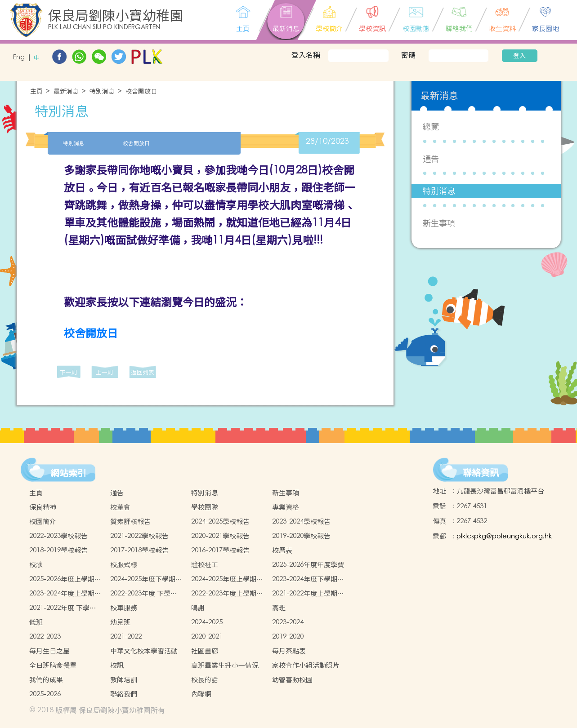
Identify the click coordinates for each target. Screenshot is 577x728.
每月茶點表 (289, 651)
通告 (431, 159)
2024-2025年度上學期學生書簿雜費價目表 (227, 579)
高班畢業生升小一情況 (225, 665)
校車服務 (124, 608)
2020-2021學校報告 (220, 536)
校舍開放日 (141, 91)
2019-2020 (288, 637)
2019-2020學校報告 (301, 536)
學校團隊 (205, 507)
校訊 (117, 665)
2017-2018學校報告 (139, 550)
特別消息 (102, 91)
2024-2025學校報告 (220, 522)
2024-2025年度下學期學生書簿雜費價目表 (146, 579)
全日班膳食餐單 (53, 665)
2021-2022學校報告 (139, 536)
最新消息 (66, 91)
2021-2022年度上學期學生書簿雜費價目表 (308, 594)
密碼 (408, 55)
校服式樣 (124, 565)
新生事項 (439, 223)
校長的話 (205, 680)
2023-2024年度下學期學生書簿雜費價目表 (308, 579)
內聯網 (201, 694)
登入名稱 (306, 55)
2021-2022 (126, 637)
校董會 (120, 507)
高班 (279, 608)
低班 (36, 622)
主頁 (36, 91)
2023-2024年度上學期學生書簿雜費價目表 (65, 594)
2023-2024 (288, 622)
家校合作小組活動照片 (306, 665)
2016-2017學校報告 (220, 550)
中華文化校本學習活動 (144, 651)
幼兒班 (120, 622)
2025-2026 (45, 694)
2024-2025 (207, 622)
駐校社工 (205, 565)
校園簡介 (43, 522)
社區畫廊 (205, 651)
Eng (19, 58)
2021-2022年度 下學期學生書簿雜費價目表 (63, 608)
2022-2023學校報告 (58, 536)
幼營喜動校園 (292, 680)
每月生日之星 (49, 651)
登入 (519, 56)
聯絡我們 (124, 694)
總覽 (431, 127)
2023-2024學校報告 (301, 522)
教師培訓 (124, 680)
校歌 (36, 565)
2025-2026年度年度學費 (308, 565)
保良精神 (43, 507)
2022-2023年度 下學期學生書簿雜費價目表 (144, 594)
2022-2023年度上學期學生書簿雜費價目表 (227, 594)
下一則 (69, 372)
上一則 (105, 372)
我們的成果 (46, 680)
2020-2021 (207, 637)
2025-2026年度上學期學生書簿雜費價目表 (65, 579)
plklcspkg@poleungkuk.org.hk (504, 536)
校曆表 (282, 550)
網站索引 (68, 473)
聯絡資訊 (481, 473)
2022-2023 (45, 637)
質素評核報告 (130, 522)
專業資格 (286, 507)
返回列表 (143, 372)
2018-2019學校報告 (58, 550)
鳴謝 (198, 608)
